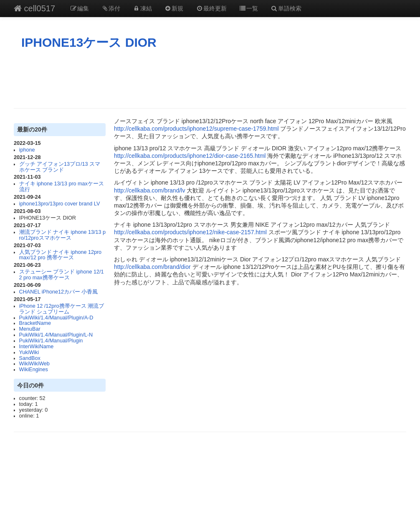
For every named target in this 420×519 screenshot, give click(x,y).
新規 (174, 8)
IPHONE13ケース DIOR (89, 42)
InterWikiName (37, 347)
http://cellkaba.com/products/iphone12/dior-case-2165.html (190, 156)
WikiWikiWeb (34, 364)
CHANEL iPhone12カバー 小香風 (59, 292)
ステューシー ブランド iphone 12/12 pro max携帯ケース (62, 275)
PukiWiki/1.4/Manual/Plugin (51, 341)
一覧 (249, 8)
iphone (27, 150)
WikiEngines (34, 370)
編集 (79, 8)
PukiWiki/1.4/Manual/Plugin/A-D (56, 318)
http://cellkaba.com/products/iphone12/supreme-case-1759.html (196, 129)
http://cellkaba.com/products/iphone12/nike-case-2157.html (190, 232)
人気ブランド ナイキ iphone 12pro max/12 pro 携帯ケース (61, 255)
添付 (111, 8)
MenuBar (30, 329)
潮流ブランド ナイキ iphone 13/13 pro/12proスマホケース (62, 235)
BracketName (35, 323)
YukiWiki (29, 352)
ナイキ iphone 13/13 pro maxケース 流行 (62, 187)
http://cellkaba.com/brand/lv (149, 190)
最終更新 (211, 8)
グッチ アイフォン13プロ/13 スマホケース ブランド (60, 167)
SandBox (30, 358)
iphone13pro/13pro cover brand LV (60, 204)
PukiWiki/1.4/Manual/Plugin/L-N (56, 335)
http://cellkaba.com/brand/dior (152, 267)
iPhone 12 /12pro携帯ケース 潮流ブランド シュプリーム (62, 309)
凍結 (142, 8)
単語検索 (286, 8)
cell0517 (34, 8)
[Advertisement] (210, 79)
